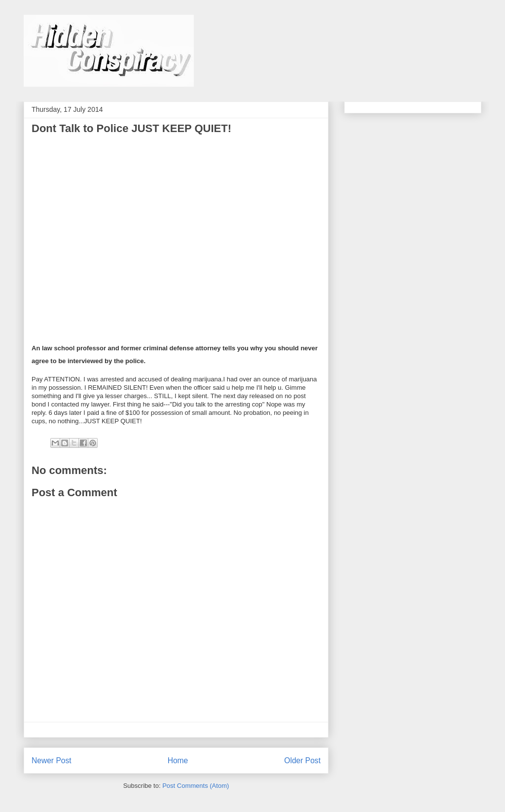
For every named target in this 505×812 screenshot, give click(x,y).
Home (178, 761)
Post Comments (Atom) (196, 786)
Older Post (302, 761)
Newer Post (52, 761)
